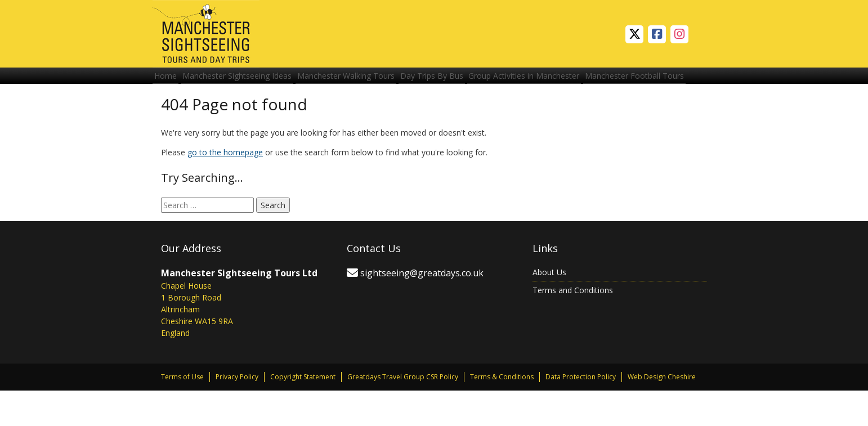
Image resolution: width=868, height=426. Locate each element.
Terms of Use (182, 412)
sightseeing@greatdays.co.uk (422, 308)
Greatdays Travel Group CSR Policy (403, 412)
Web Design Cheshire (662, 412)
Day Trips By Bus (459, 80)
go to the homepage (225, 188)
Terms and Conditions (573, 326)
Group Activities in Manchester (560, 80)
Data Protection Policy (581, 412)
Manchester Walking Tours (366, 80)
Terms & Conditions (502, 412)
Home (169, 80)
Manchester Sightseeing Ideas (249, 80)
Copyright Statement (303, 412)
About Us (549, 308)
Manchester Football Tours (208, 106)
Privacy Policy (237, 412)
